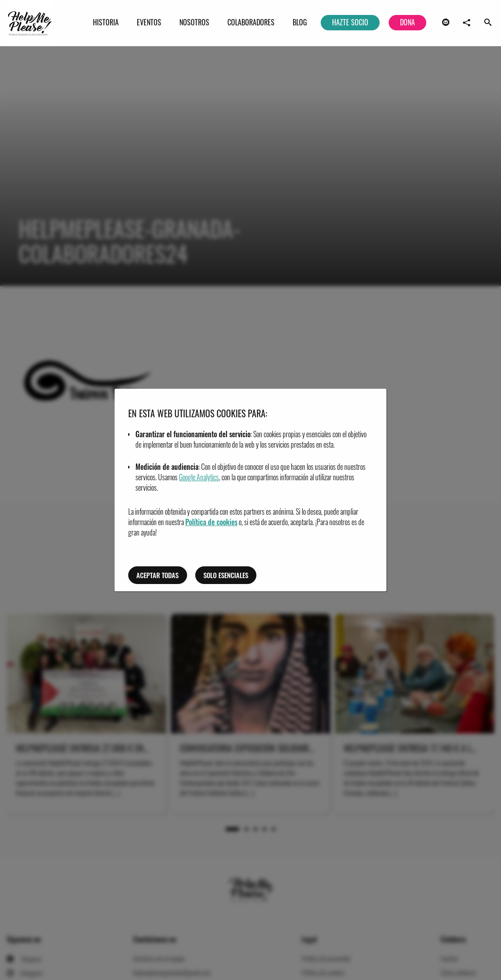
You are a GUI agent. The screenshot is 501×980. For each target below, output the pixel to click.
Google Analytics (199, 477)
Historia (106, 22)
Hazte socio (350, 22)
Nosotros (194, 22)
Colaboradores (251, 22)
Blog (300, 22)
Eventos (149, 22)
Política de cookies (211, 522)
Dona (407, 22)
